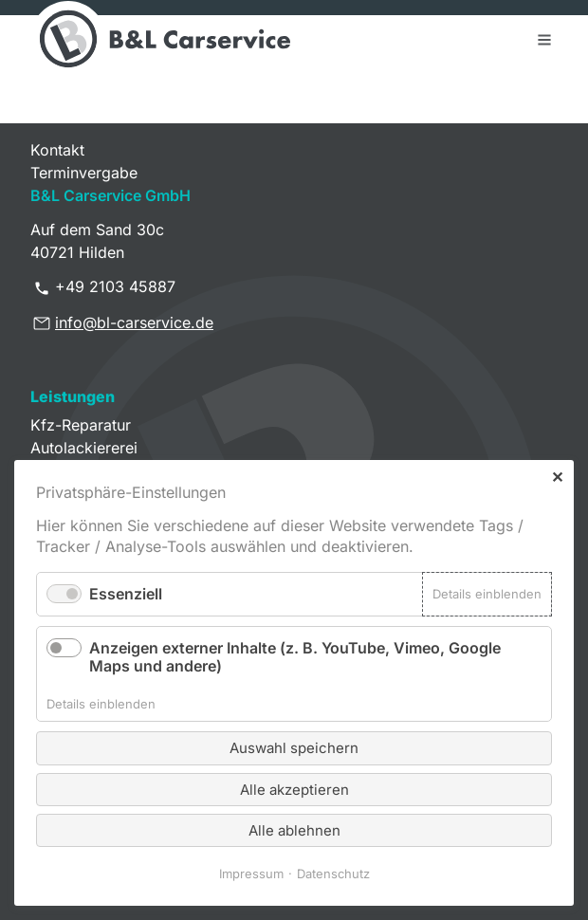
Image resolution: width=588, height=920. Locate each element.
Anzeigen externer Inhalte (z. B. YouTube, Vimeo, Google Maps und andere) (295, 657)
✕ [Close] (557, 477)
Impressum (251, 874)
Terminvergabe (84, 173)
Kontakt (57, 150)
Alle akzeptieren (294, 790)
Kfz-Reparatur (81, 425)
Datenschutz (333, 874)
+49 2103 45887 (115, 286)
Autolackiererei (84, 448)
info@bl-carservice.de (134, 322)
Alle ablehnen (294, 830)
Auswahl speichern (294, 748)
